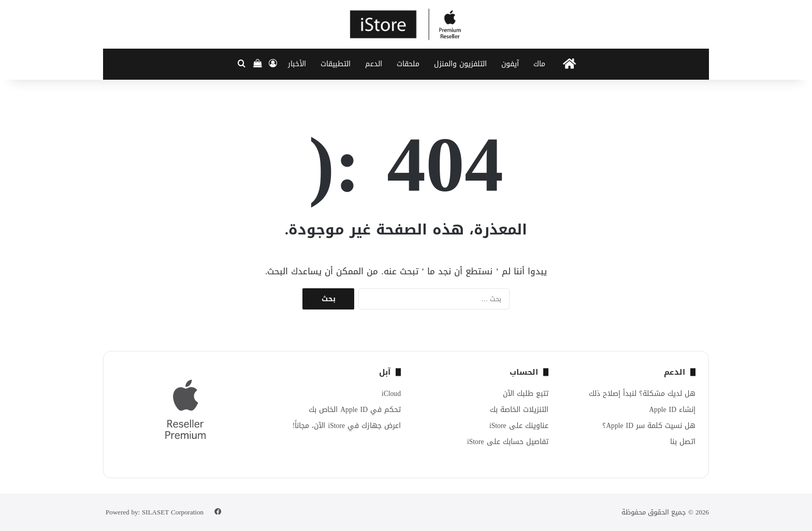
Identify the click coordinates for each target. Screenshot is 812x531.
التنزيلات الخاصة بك (519, 410)
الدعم (374, 64)
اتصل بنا (683, 442)
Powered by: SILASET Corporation (155, 512)
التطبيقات (336, 64)
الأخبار (297, 64)
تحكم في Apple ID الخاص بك (355, 410)
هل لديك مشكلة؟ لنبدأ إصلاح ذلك (642, 394)
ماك (539, 64)
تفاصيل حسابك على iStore (508, 442)
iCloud (391, 394)
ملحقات (408, 64)
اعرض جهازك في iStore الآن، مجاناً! (347, 426)
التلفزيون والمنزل (460, 64)
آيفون (510, 64)
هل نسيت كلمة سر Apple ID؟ (649, 426)
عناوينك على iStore (519, 426)
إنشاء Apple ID (672, 410)
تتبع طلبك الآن (526, 394)
